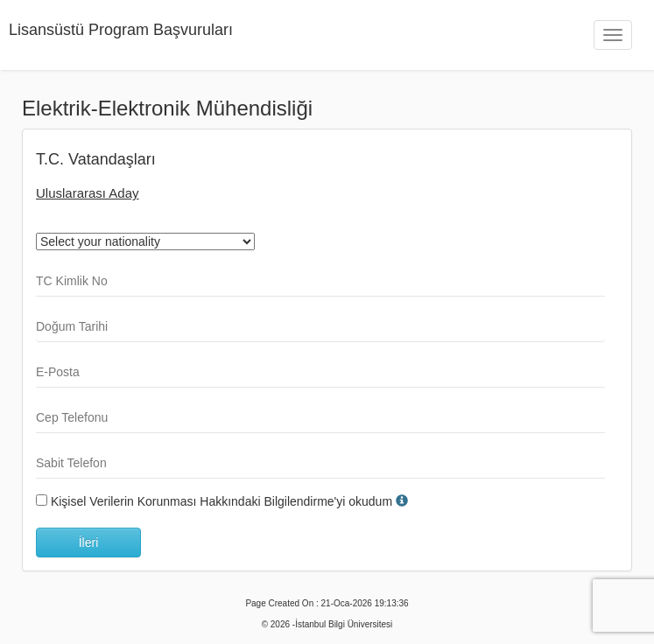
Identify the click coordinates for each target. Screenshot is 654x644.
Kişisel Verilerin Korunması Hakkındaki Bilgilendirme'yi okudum (222, 501)
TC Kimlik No (72, 281)
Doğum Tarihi (72, 326)
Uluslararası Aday (88, 193)
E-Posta (58, 372)
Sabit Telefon (71, 463)
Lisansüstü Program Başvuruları (121, 30)
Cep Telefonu (72, 417)
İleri (89, 542)
